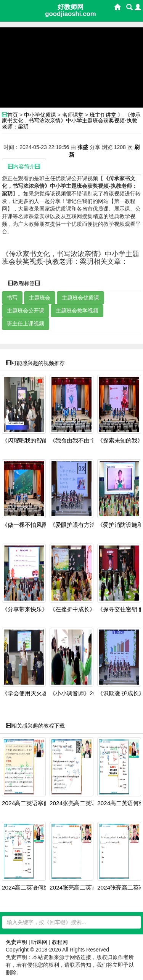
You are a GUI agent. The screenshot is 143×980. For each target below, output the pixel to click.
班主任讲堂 (103, 115)
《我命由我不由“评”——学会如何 (92, 441)
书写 (12, 298)
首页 (13, 115)
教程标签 (24, 283)
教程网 (60, 942)
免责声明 (16, 942)
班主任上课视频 (26, 323)
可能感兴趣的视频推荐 (35, 363)
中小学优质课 (40, 115)
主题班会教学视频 (77, 311)
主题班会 (40, 298)
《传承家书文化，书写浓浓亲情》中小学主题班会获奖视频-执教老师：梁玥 (71, 121)
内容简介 (24, 167)
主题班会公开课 (26, 311)
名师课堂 (73, 115)
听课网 (39, 942)
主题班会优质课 (80, 298)
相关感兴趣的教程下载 (35, 726)
